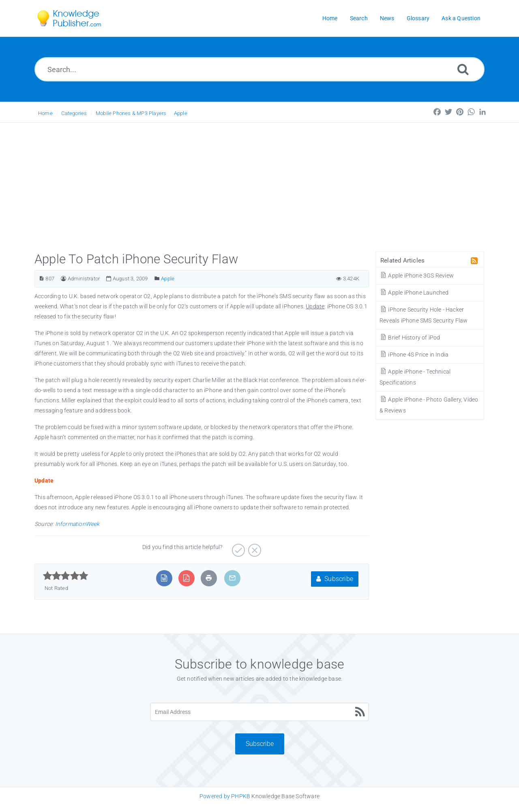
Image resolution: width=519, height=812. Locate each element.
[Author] (63, 279)
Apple (181, 113)
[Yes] (237, 547)
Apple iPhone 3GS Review (417, 276)
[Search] (463, 69)
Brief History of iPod (410, 338)
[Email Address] (259, 712)
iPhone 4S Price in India (414, 355)
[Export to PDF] (186, 578)
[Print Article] (209, 578)
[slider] (65, 576)
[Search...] (259, 69)
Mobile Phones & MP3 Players (131, 113)
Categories (74, 113)
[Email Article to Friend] (232, 578)
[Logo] (75, 18)
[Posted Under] (157, 279)
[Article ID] (42, 279)
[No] (254, 547)
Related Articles (402, 261)
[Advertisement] (259, 184)
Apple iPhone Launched (414, 293)
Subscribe (335, 579)
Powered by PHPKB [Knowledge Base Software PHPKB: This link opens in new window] (225, 796)
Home (45, 113)
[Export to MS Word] (164, 578)
